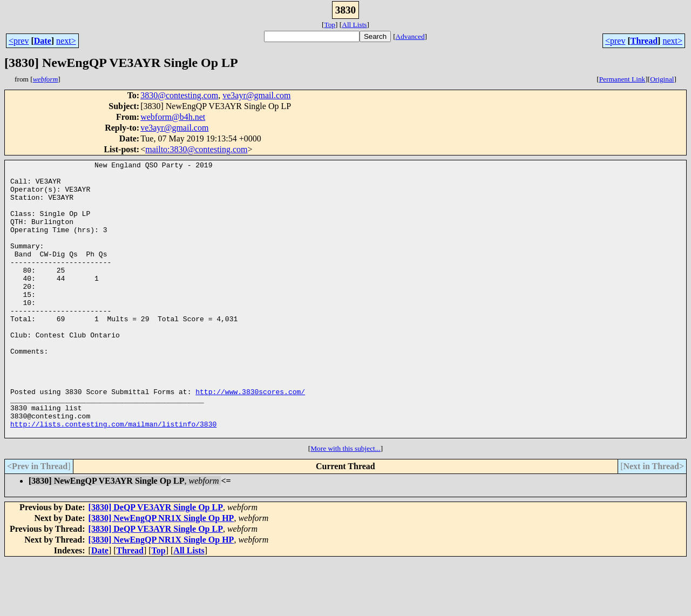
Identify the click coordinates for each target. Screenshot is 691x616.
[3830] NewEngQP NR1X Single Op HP (161, 573)
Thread (644, 41)
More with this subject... (345, 503)
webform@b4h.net (173, 117)
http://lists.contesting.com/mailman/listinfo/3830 (113, 477)
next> (66, 41)
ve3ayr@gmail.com (256, 95)
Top (330, 25)
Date (43, 41)
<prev (19, 41)
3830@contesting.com (179, 95)
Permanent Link (622, 79)
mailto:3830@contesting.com (196, 149)
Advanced (410, 36)
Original (662, 79)
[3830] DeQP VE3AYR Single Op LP (156, 562)
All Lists (354, 25)
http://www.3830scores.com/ (250, 438)
